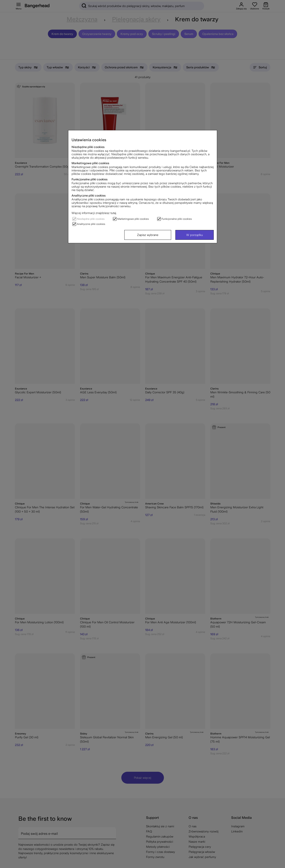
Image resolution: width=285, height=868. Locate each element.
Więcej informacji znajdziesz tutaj (94, 213)
